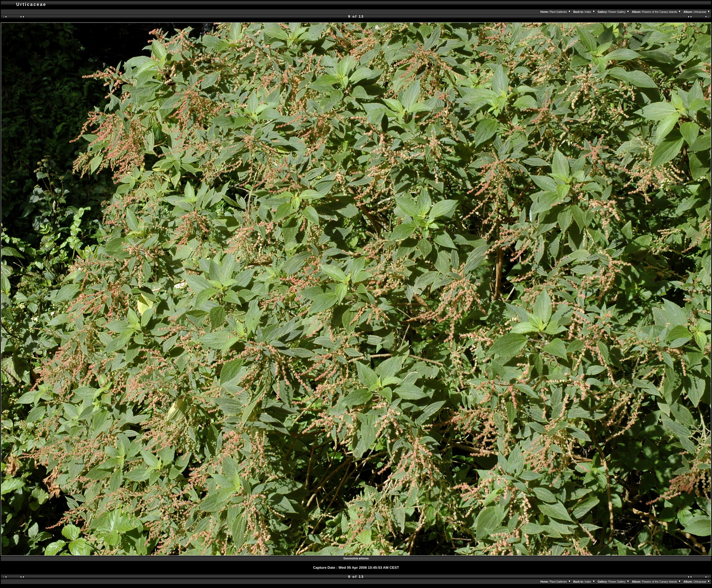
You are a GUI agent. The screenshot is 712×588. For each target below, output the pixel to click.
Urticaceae (702, 12)
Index (590, 12)
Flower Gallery (619, 12)
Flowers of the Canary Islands (661, 12)
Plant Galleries (560, 12)
